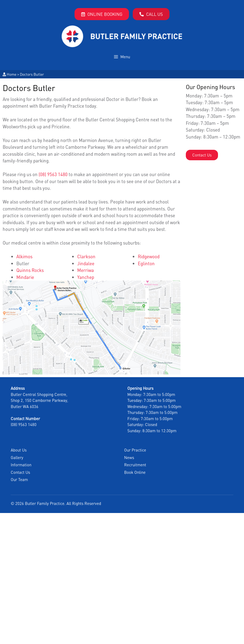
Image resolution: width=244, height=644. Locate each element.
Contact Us (20, 472)
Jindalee (86, 263)
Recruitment (135, 465)
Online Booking (102, 14)
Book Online (135, 472)
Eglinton (146, 263)
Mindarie (25, 277)
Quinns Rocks (30, 270)
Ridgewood (149, 256)
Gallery (17, 457)
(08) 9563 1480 (53, 174)
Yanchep (86, 277)
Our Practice (135, 450)
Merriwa (86, 270)
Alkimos (24, 256)
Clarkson (86, 256)
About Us (19, 450)
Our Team (19, 479)
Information (21, 465)
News (129, 457)
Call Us (151, 14)
